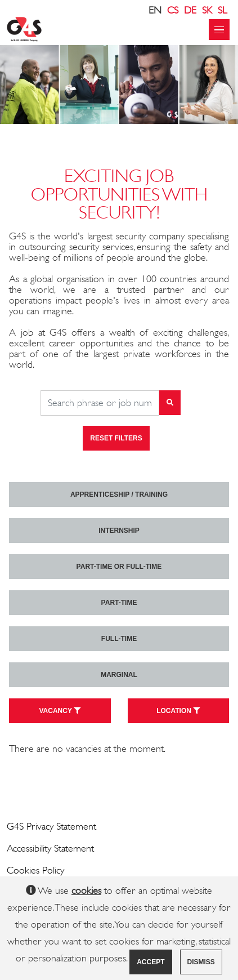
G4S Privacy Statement (51, 826)
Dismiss (201, 962)
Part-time (119, 603)
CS (173, 10)
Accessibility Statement (50, 848)
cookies (86, 890)
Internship (119, 531)
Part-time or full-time (119, 567)
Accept (151, 962)
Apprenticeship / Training (119, 495)
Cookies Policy (35, 870)
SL (222, 10)
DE (190, 10)
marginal (119, 675)
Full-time (119, 639)
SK (207, 10)
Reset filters (116, 438)
